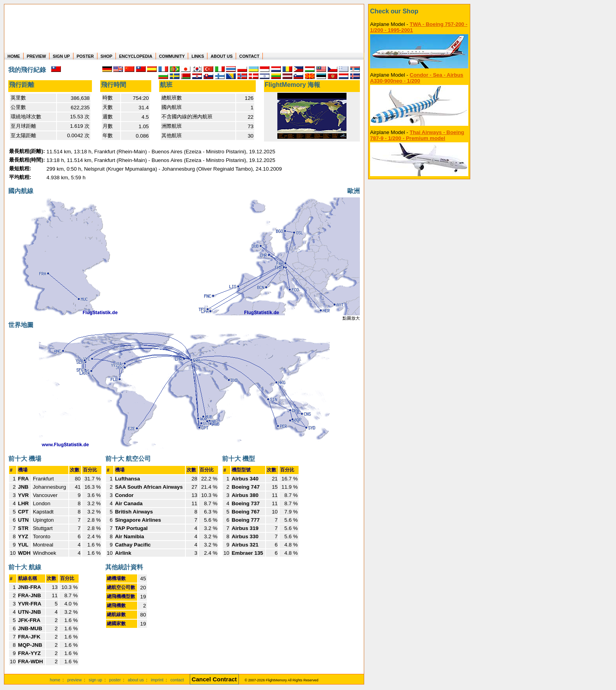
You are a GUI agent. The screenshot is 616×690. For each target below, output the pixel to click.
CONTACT (249, 56)
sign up (95, 680)
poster (115, 680)
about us (136, 680)
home (55, 680)
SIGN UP (61, 56)
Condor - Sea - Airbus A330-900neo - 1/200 (417, 78)
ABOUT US (222, 56)
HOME (14, 56)
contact (177, 680)
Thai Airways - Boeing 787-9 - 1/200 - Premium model (417, 135)
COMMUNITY (172, 56)
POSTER (85, 56)
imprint (157, 680)
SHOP (106, 56)
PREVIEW (36, 56)
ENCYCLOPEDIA (136, 56)
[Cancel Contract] (214, 680)
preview (74, 680)
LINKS (198, 56)
